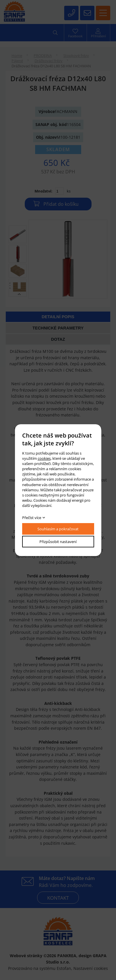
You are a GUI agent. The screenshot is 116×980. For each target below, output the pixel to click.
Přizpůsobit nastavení (58, 542)
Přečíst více (32, 518)
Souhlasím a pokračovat (58, 529)
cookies (44, 458)
